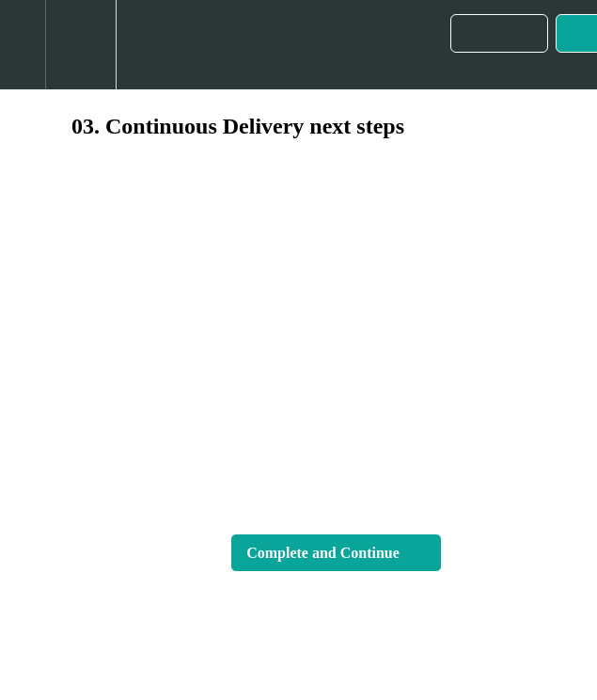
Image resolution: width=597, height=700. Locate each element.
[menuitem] (80, 45)
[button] (23, 45)
